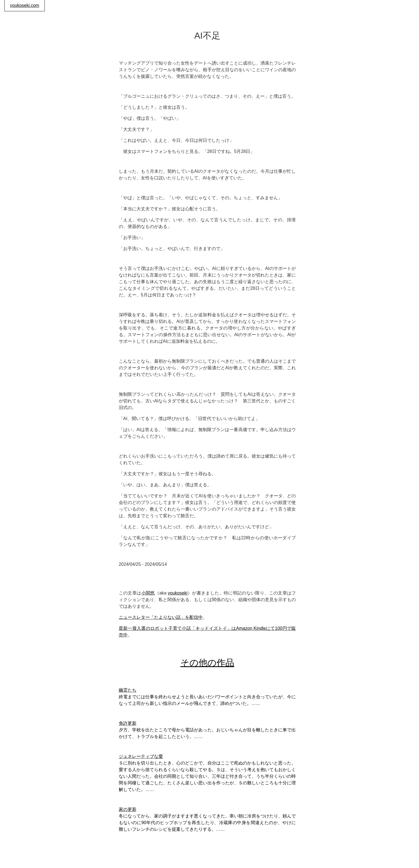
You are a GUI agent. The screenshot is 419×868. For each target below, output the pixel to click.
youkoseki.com (25, 5)
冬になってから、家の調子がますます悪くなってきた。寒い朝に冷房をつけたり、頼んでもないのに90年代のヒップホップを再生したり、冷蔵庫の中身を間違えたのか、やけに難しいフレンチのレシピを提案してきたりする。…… (207, 823)
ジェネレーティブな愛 (141, 756)
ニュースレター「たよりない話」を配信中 (161, 617)
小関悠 (148, 593)
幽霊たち (128, 690)
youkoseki (178, 593)
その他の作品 (207, 663)
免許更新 (128, 723)
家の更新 (128, 809)
